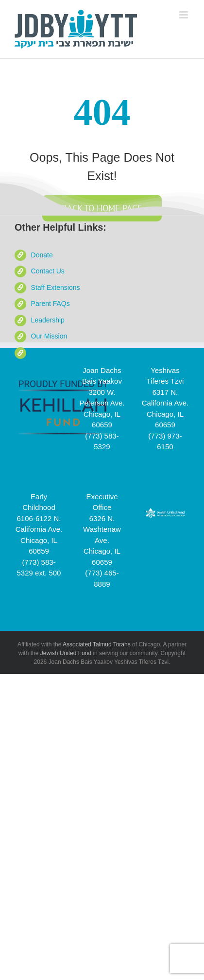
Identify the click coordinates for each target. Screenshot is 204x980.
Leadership (48, 320)
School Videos (53, 353)
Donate (42, 255)
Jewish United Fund (66, 653)
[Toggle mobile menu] (184, 15)
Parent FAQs (51, 304)
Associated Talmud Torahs (97, 644)
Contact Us (48, 271)
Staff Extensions (56, 287)
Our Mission (49, 336)
